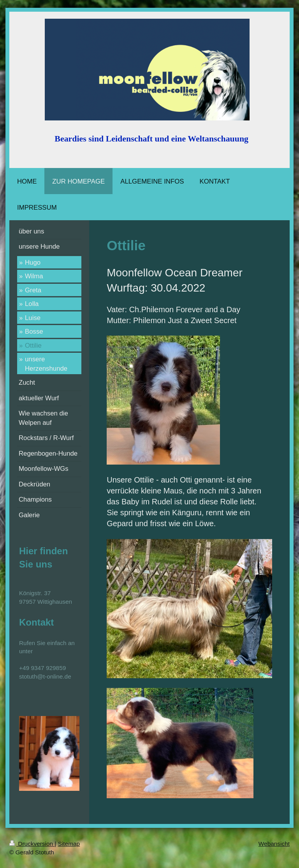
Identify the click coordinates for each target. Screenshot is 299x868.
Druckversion (32, 844)
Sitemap (69, 844)
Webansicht (274, 844)
